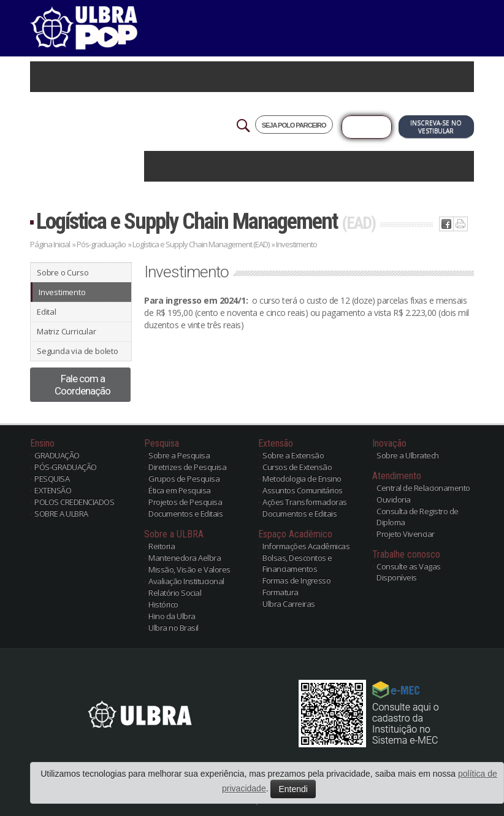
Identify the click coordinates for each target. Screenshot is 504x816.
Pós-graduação (101, 244)
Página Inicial (50, 244)
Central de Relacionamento (423, 488)
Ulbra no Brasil (174, 628)
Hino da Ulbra (172, 616)
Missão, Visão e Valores (189, 569)
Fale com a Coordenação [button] (82, 385)
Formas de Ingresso (296, 580)
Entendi (293, 789)
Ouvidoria (394, 499)
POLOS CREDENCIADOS (74, 502)
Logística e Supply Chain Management (206, 221)
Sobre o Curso (63, 272)
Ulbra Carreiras (289, 604)
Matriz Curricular (67, 331)
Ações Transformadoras (305, 502)
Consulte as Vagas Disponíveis (409, 572)
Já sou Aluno (367, 127)
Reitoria (162, 546)
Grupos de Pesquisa (184, 479)
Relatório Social (175, 593)
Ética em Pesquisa (180, 490)
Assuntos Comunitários (303, 490)
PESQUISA (52, 479)
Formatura (281, 592)
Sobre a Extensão (293, 455)
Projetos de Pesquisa (185, 502)
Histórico (163, 604)
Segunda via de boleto (78, 351)
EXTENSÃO (53, 490)
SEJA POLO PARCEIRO (294, 125)
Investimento (62, 292)
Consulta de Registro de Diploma (418, 517)
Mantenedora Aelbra (185, 558)
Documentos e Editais (185, 514)
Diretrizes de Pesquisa (187, 467)
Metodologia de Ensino (302, 479)
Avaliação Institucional (186, 581)
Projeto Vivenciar (406, 534)
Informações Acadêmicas (306, 546)
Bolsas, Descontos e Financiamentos (297, 563)
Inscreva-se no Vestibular (436, 127)
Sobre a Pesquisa (179, 455)
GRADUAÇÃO (57, 455)
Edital (47, 312)
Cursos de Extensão (297, 467)
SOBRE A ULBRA (61, 514)
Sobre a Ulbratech (408, 455)
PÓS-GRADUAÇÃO (66, 467)
